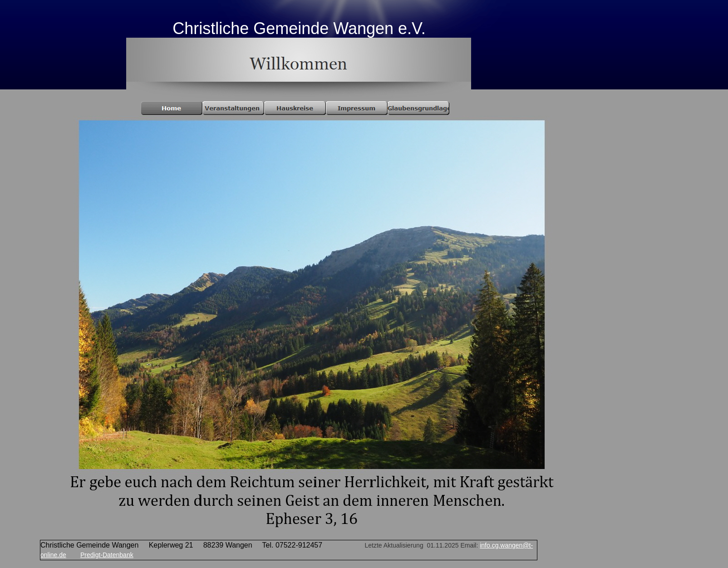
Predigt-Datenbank (107, 555)
